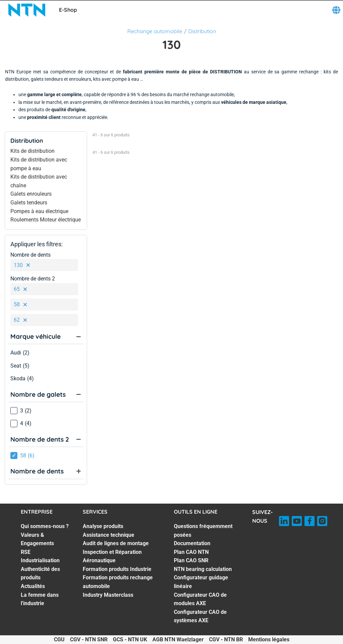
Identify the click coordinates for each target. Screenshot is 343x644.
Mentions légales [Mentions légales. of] (269, 639)
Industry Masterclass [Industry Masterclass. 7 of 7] (108, 595)
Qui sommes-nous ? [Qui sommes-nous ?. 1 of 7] (45, 526)
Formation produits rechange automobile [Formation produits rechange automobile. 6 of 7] (118, 582)
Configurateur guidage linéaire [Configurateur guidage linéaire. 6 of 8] (201, 582)
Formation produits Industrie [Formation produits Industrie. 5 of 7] (117, 569)
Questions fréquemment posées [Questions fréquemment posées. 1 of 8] (203, 531)
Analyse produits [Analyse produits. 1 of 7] (103, 526)
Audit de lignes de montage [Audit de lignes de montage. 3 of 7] (116, 543)
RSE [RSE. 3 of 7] (26, 552)
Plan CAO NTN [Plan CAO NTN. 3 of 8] (191, 552)
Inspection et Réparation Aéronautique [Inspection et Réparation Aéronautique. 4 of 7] (112, 556)
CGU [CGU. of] (59, 639)
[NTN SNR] (27, 10)
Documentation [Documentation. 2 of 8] (192, 543)
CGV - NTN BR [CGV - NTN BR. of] (226, 639)
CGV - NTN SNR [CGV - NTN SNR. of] (89, 639)
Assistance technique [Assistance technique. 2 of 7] (109, 535)
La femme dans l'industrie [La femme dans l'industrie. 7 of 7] (40, 599)
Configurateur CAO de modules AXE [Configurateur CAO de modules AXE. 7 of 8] (200, 599)
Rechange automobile (155, 31)
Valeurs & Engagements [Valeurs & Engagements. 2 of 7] (37, 539)
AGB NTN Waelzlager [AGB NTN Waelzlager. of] (178, 639)
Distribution (202, 31)
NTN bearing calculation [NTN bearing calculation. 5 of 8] (203, 569)
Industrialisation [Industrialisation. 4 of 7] (40, 560)
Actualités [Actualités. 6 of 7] (33, 586)
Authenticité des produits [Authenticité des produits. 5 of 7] (40, 573)
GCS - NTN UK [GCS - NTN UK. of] (130, 639)
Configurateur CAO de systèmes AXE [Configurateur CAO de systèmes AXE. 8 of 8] (200, 616)
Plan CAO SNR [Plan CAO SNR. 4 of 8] (191, 560)
